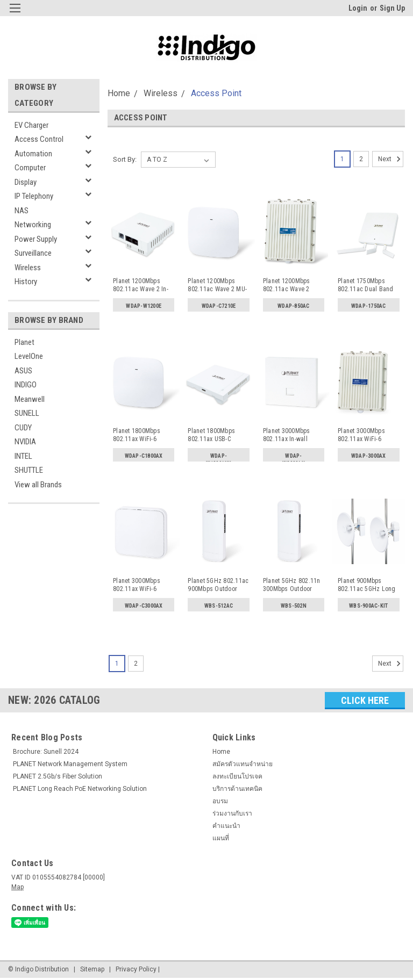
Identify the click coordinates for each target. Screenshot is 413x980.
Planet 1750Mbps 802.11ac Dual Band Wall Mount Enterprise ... (368, 285)
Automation (33, 154)
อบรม (220, 801)
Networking (33, 225)
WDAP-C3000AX (144, 606)
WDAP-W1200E (144, 306)
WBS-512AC (219, 606)
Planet (24, 342)
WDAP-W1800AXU (219, 459)
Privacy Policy (136, 969)
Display (26, 182)
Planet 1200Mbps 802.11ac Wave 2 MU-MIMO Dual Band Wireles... (217, 285)
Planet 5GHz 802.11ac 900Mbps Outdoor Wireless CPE (218, 585)
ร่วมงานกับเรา (232, 813)
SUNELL (27, 413)
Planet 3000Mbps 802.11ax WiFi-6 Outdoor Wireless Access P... (362, 435)
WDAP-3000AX (369, 456)
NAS (22, 211)
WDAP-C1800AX (144, 456)
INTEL (23, 456)
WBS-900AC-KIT (368, 606)
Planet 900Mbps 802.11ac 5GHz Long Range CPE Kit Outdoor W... (367, 585)
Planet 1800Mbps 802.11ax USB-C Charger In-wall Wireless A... (211, 435)
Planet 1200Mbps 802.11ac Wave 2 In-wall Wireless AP (141, 285)
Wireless (28, 268)
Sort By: (125, 159)
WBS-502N (294, 606)
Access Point (216, 93)
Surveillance (33, 253)
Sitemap (92, 969)
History (26, 282)
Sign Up (392, 8)
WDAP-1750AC (369, 306)
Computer (30, 168)
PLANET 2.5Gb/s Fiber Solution (58, 776)
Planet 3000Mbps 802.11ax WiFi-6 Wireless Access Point (144, 585)
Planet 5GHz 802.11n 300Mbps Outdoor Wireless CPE (292, 585)
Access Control (39, 139)
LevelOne (29, 356)
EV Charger (31, 125)
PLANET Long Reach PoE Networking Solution (80, 789)
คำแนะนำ (226, 826)
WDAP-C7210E (219, 306)
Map (17, 887)
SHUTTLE (29, 470)
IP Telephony (34, 196)
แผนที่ (221, 838)
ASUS (23, 371)
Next (391, 159)
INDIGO (26, 385)
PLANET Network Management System (70, 764)
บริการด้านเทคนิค (237, 789)
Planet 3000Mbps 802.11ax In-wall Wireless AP (287, 435)
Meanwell (30, 399)
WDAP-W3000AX (294, 459)
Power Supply (36, 239)
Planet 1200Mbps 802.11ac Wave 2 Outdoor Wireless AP (291, 285)
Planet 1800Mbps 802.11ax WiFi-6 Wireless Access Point (144, 435)
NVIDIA (25, 442)
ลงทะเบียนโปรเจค (237, 776)
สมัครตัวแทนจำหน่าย (243, 764)
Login (358, 8)
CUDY (23, 428)
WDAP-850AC (294, 306)
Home (119, 93)
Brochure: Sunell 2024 (46, 752)
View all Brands (38, 485)
